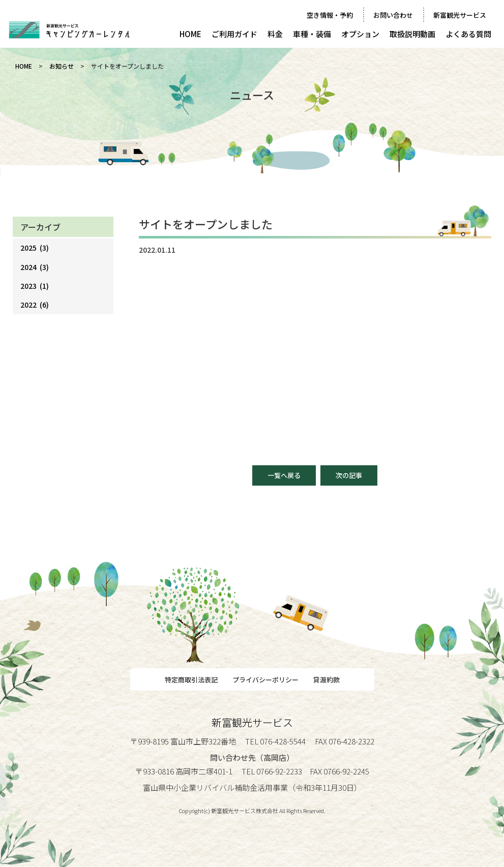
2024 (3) (35, 267)
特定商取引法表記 (191, 680)
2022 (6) (35, 305)
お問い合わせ (393, 15)
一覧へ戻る (284, 475)
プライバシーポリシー (265, 680)
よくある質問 (468, 34)
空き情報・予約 (330, 15)
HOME (190, 34)
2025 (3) (35, 248)
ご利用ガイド (234, 34)
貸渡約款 (327, 680)
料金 (275, 34)
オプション (360, 34)
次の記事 (349, 475)
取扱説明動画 (412, 34)
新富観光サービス (460, 15)
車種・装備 (312, 34)
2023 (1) (35, 286)
